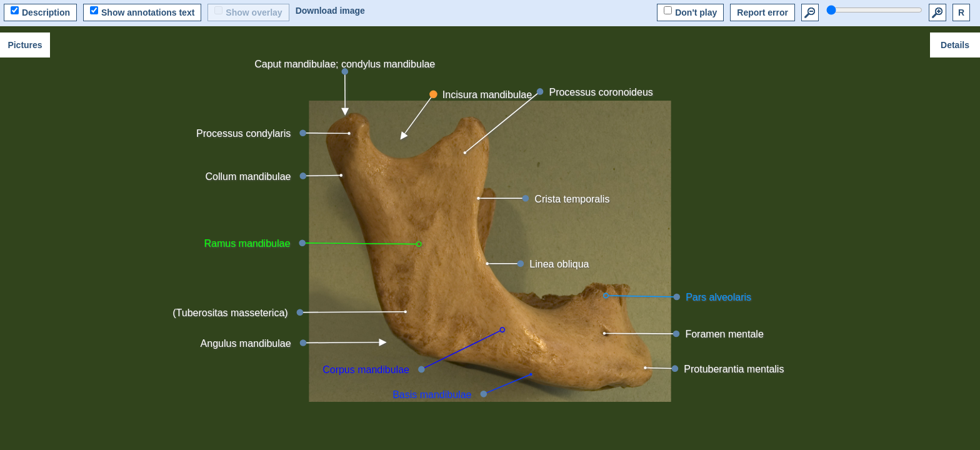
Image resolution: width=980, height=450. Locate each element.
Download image (330, 11)
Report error (762, 12)
